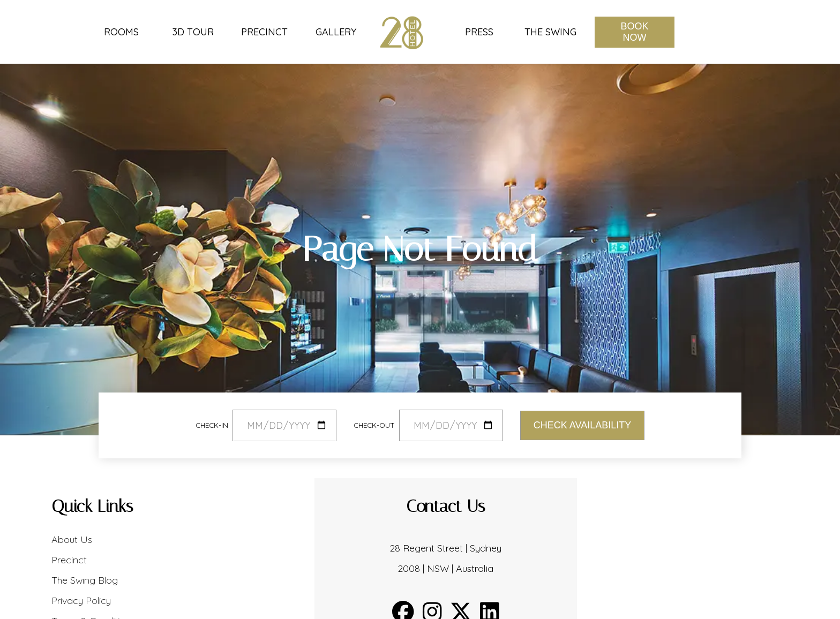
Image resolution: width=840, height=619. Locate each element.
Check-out (374, 425)
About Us (72, 539)
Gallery (336, 32)
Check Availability (582, 425)
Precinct (264, 32)
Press (479, 32)
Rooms (121, 32)
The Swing (550, 32)
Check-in (212, 425)
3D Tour (193, 32)
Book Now (634, 32)
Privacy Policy (81, 601)
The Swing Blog (85, 580)
